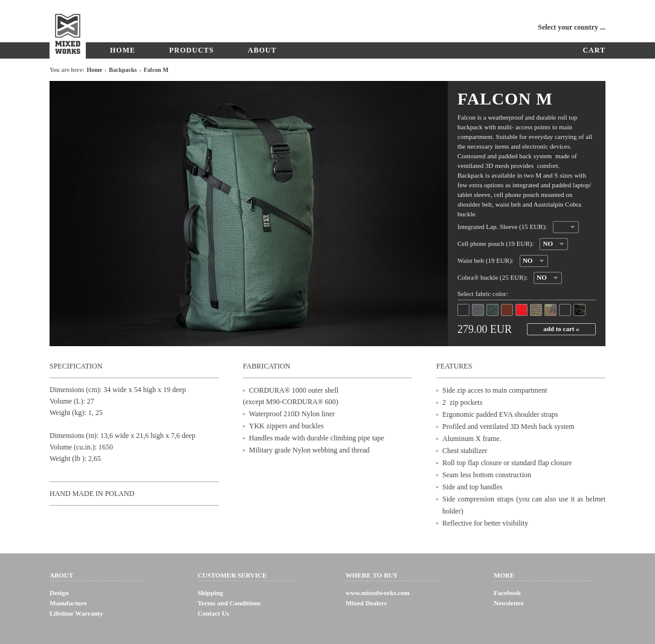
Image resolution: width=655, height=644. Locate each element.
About (262, 50)
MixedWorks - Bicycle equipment (68, 29)
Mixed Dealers (366, 603)
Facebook (507, 593)
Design (59, 593)
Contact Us (213, 613)
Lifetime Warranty (76, 613)
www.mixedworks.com (378, 593)
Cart (594, 50)
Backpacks (123, 70)
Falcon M (156, 70)
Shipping (210, 593)
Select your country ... (572, 27)
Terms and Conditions (229, 603)
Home (123, 50)
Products (192, 50)
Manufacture (68, 603)
